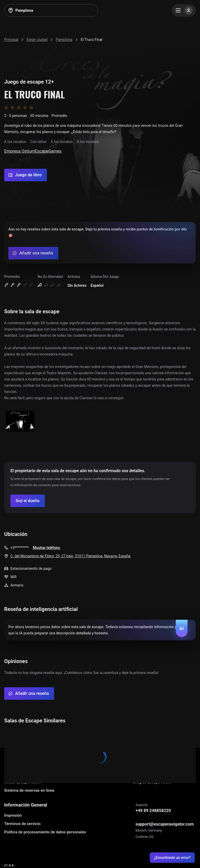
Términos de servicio (22, 824)
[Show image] (20, 421)
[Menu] (184, 10)
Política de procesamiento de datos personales (45, 832)
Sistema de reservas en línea (29, 790)
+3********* (20, 548)
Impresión (13, 815)
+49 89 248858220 (153, 811)
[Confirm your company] (28, 501)
